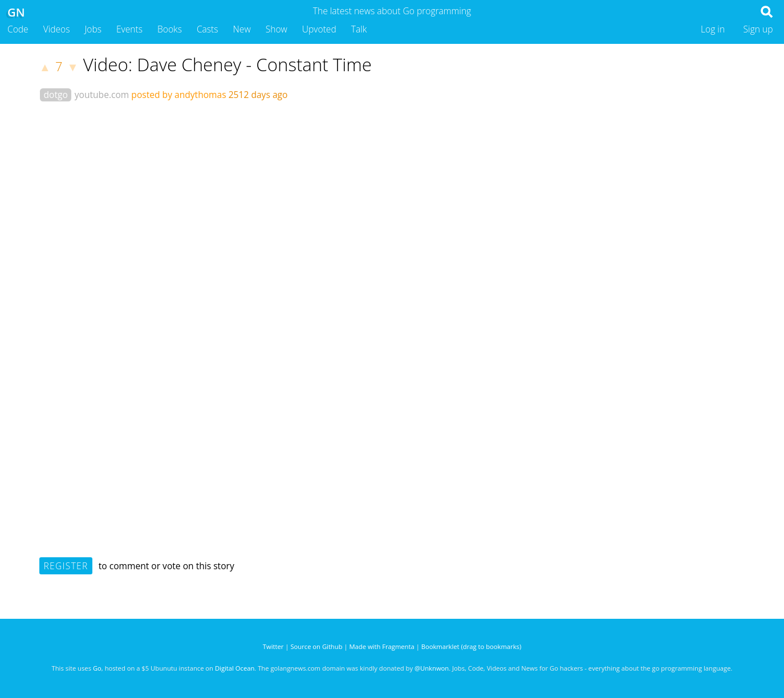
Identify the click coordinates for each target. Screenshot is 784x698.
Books (170, 29)
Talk (359, 29)
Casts (208, 29)
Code (18, 29)
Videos (57, 29)
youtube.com (102, 95)
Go (97, 668)
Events (129, 29)
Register (66, 566)
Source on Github (316, 646)
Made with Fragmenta (382, 646)
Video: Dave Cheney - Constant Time (228, 64)
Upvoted (319, 29)
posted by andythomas (178, 95)
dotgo (56, 95)
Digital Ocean (235, 668)
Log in (713, 29)
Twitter (273, 646)
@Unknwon (432, 668)
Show (277, 29)
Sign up (758, 29)
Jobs (93, 29)
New (242, 29)
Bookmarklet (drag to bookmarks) (471, 646)
